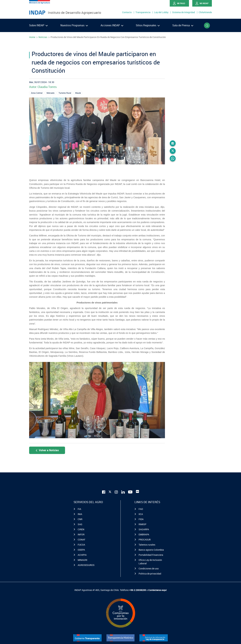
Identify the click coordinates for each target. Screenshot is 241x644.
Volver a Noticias (47, 450)
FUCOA (81, 545)
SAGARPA (144, 529)
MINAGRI (82, 560)
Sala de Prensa (183, 25)
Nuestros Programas (74, 25)
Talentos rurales (147, 545)
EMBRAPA (144, 534)
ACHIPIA (82, 555)
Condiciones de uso (149, 568)
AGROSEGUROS (86, 565)
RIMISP (142, 524)
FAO (141, 509)
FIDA (141, 519)
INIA (80, 514)
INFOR (81, 534)
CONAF (81, 540)
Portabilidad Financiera (151, 555)
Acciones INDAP (112, 25)
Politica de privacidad (150, 574)
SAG (80, 524)
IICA (141, 514)
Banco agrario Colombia (151, 550)
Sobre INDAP (38, 25)
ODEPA (81, 550)
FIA (79, 509)
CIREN (81, 529)
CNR (80, 519)
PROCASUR (145, 540)
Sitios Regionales (148, 25)
